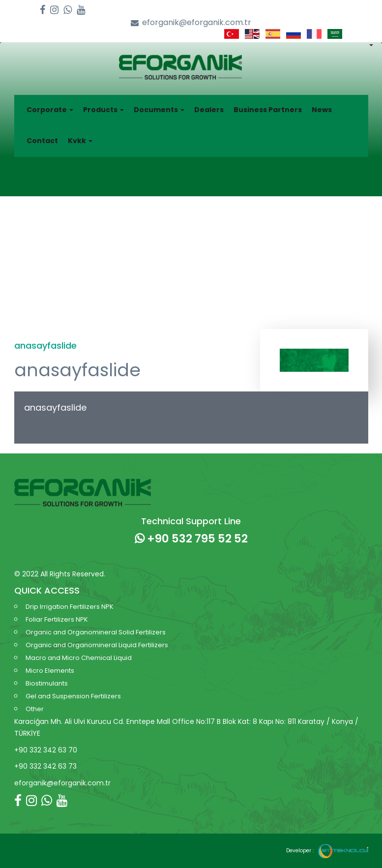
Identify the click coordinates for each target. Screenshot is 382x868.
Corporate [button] (50, 110)
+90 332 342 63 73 (45, 766)
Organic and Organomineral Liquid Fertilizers (97, 645)
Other (35, 709)
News (322, 110)
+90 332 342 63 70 (46, 750)
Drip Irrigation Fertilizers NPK (70, 607)
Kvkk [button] (80, 141)
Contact (42, 141)
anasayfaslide (55, 407)
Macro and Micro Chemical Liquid (79, 658)
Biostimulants (47, 683)
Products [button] (103, 110)
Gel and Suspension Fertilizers (73, 696)
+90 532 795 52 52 (191, 539)
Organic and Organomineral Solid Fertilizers (96, 632)
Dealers (209, 110)
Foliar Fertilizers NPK (57, 619)
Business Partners (268, 110)
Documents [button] (159, 110)
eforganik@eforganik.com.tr (191, 23)
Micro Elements (50, 671)
